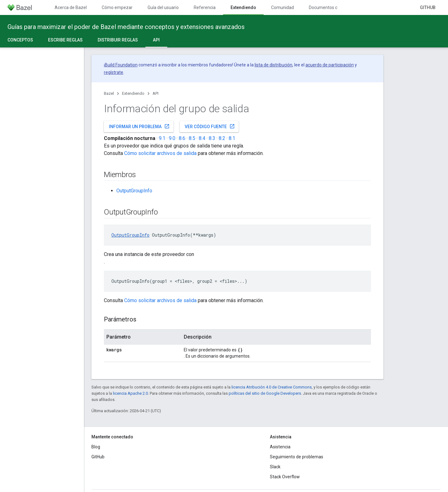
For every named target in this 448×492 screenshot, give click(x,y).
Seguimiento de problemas (297, 457)
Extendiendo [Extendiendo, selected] (243, 7)
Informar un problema (139, 126)
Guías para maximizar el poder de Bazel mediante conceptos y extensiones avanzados (126, 27)
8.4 (202, 138)
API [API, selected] (156, 40)
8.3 (212, 138)
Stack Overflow (285, 477)
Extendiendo (133, 93)
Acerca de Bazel (71, 7)
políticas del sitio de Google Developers (265, 393)
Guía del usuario (163, 7)
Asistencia (280, 447)
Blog (96, 447)
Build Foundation (121, 65)
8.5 (192, 138)
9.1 (162, 138)
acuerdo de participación (330, 65)
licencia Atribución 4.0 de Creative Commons (272, 387)
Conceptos (20, 40)
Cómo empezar (117, 7)
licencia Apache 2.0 (130, 393)
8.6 (182, 138)
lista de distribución (273, 65)
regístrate (114, 72)
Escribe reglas (65, 40)
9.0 (172, 138)
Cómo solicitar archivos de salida (160, 153)
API (156, 93)
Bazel (109, 93)
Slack (275, 467)
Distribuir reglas (118, 40)
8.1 (232, 138)
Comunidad (282, 7)
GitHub (428, 7)
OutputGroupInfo (134, 191)
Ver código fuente (210, 126)
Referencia (205, 7)
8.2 (222, 138)
